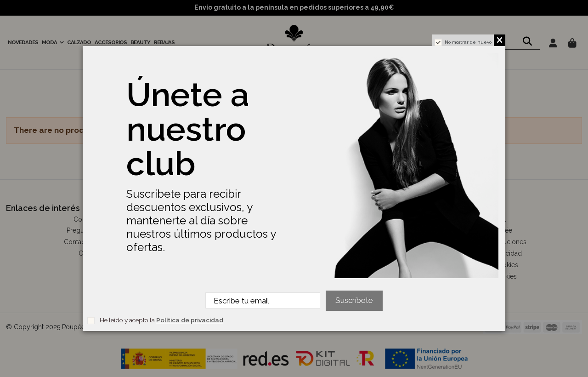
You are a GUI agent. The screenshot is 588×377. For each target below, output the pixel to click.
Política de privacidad (190, 320)
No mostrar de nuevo (468, 42)
